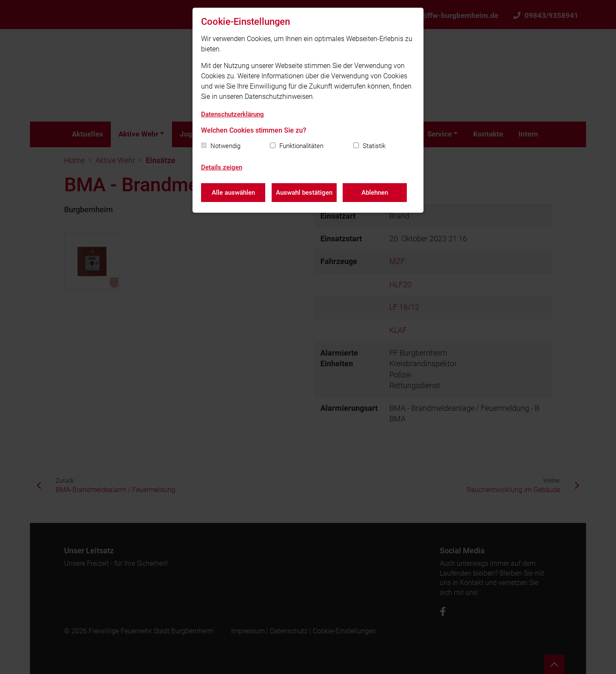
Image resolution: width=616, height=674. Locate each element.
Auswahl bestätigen (304, 193)
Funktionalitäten (301, 146)
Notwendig (225, 146)
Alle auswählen (233, 193)
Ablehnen (375, 193)
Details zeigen (222, 167)
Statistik (374, 146)
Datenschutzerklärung (232, 114)
